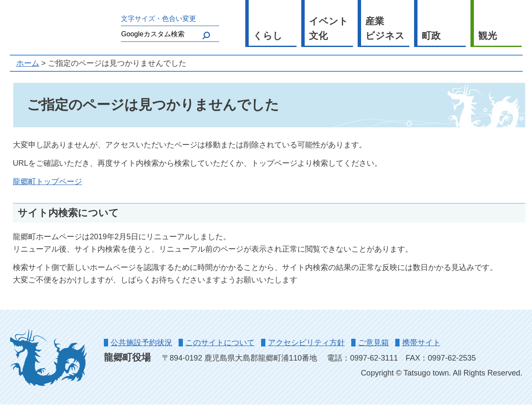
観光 (488, 36)
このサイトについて (220, 343)
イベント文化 (329, 29)
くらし (268, 36)
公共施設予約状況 (141, 343)
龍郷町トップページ (47, 182)
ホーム (28, 63)
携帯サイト (421, 343)
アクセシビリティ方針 (306, 343)
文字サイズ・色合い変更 (159, 18)
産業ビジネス (385, 29)
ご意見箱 (373, 343)
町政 (431, 36)
